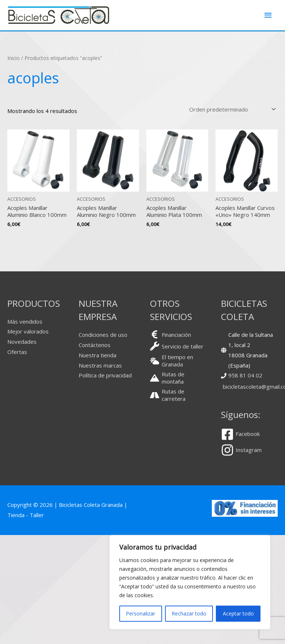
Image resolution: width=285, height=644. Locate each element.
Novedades (22, 342)
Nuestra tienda (97, 355)
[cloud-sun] (178, 361)
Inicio (14, 58)
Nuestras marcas (100, 365)
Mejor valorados (28, 331)
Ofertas (17, 352)
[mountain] (178, 378)
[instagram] (241, 450)
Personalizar (140, 613)
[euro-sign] (170, 334)
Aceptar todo (238, 613)
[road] (178, 395)
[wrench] (177, 346)
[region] (190, 582)
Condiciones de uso (103, 335)
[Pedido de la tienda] (231, 109)
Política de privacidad (105, 375)
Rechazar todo (189, 613)
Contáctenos (95, 345)
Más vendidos (25, 321)
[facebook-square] (243, 434)
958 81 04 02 (245, 375)
